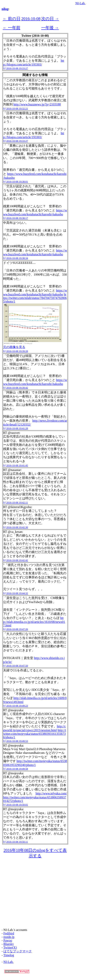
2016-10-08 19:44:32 (17, 593)
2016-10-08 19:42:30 (17, 527)
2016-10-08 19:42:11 (17, 502)
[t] (4, 68)
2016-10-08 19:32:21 (17, 108)
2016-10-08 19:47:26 (17, 629)
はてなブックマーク (18, 951)
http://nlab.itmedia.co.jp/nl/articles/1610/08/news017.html (34, 622)
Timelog (9, 955)
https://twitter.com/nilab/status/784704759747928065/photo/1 (35, 298)
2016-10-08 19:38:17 (17, 218)
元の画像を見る (14, 347)
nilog (5, 9)
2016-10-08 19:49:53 (17, 741)
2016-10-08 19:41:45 (17, 465)
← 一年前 (12, 28)
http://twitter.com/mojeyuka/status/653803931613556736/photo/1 (35, 734)
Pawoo (8, 940)
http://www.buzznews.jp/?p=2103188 (37, 104)
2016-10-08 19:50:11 (17, 842)
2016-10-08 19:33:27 (17, 68)
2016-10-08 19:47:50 (17, 666)
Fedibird (9, 933)
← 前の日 (12, 19)
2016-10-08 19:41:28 (17, 428)
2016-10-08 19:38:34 (17, 258)
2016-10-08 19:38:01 (17, 181)
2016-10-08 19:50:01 (17, 805)
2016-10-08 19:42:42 (17, 560)
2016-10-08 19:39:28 (17, 351)
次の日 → (50, 19)
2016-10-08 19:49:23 (17, 706)
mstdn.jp (9, 937)
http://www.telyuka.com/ (51, 793)
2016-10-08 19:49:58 (17, 769)
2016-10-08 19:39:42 (17, 388)
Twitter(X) (10, 948)
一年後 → (50, 28)
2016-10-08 (31, 19)
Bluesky (8, 944)
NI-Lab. (80, 3)
